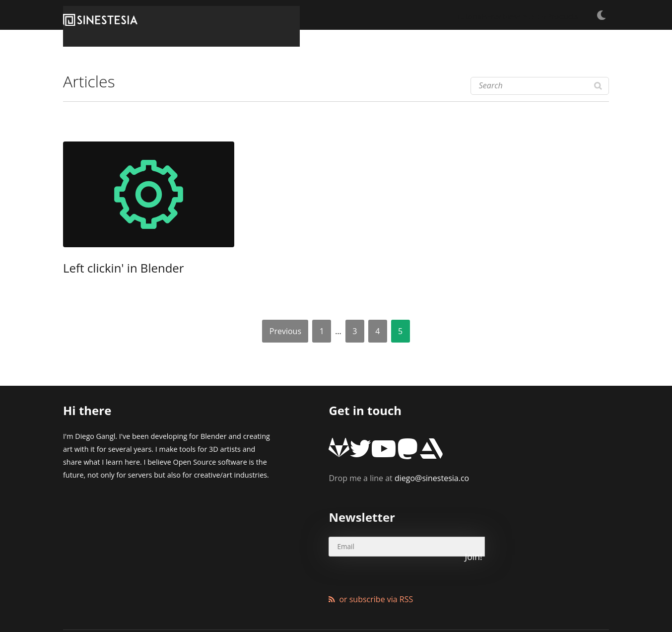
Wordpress (289, 599)
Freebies (459, 15)
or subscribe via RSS (376, 555)
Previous (285, 331)
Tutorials (413, 15)
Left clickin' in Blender (107, 270)
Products (551, 15)
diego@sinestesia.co (399, 464)
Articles (505, 15)
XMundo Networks (189, 599)
